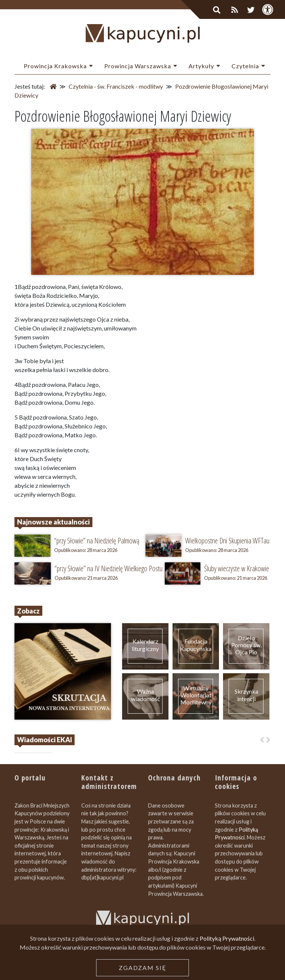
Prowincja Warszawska (138, 66)
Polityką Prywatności (227, 967)
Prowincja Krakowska (55, 66)
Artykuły (201, 66)
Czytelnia (245, 66)
